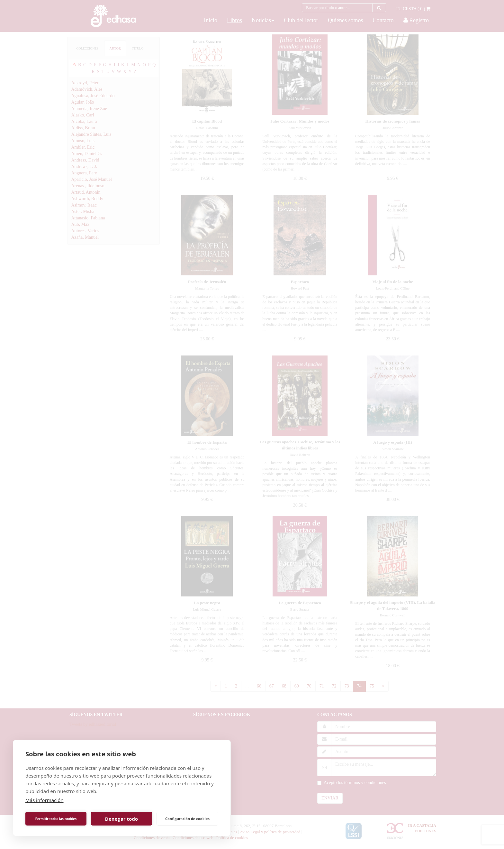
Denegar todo (122, 819)
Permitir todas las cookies (56, 819)
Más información (45, 800)
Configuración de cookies (187, 819)
